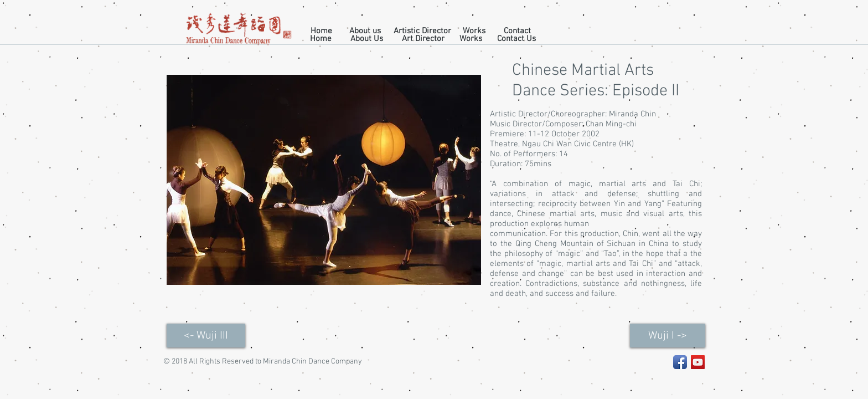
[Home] (321, 31)
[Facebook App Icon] (680, 362)
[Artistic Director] (422, 31)
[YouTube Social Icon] (698, 362)
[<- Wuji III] (206, 336)
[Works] (474, 31)
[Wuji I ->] (668, 336)
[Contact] (517, 31)
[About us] (365, 31)
